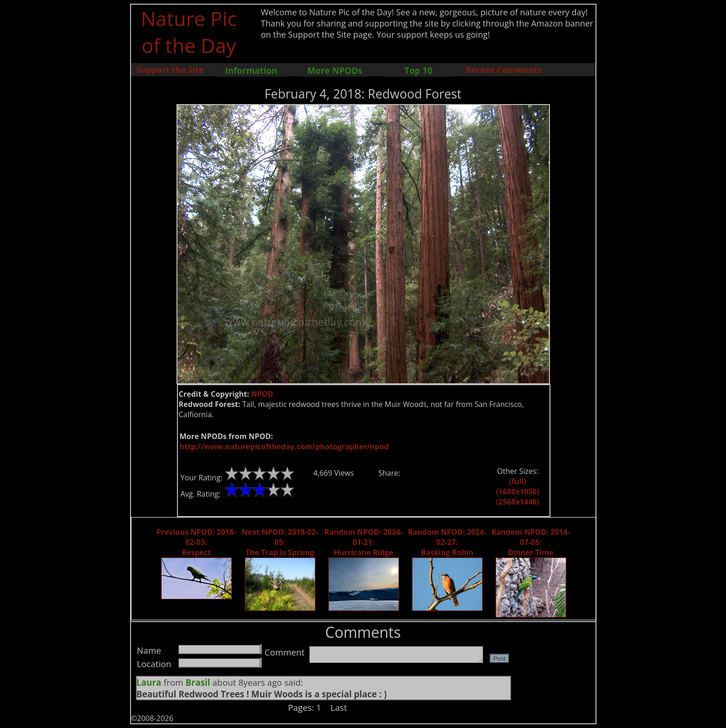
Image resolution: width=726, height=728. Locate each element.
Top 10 (418, 70)
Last (339, 707)
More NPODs (335, 70)
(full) (518, 481)
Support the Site (170, 70)
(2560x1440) (518, 502)
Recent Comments (504, 70)
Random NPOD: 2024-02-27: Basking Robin (447, 542)
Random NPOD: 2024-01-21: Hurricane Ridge (363, 542)
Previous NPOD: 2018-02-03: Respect (196, 542)
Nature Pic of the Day (189, 32)
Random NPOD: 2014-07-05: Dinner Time (531, 542)
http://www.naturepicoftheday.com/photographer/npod (284, 446)
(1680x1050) (518, 492)
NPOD (262, 394)
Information (251, 70)
